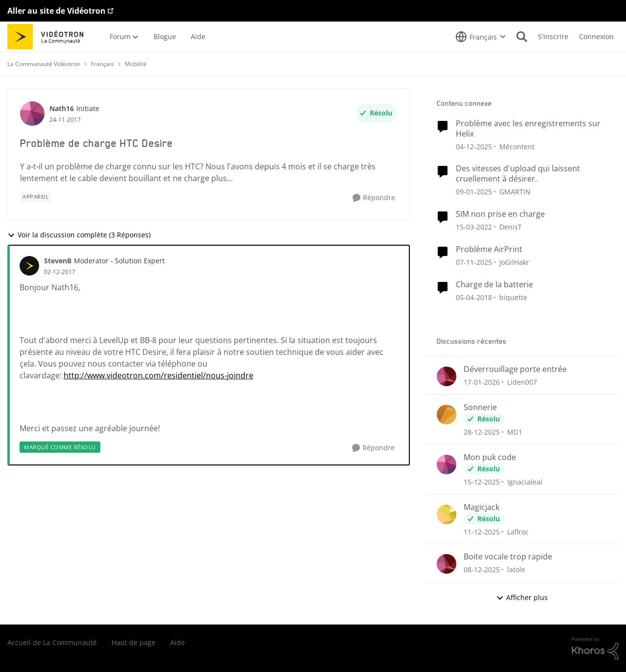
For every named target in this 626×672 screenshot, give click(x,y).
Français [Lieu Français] (102, 64)
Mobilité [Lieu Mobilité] (136, 64)
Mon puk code (490, 457)
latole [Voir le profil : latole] (516, 569)
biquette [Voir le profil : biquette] (513, 297)
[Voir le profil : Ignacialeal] (447, 464)
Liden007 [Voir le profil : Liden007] (522, 382)
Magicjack (481, 507)
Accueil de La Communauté (52, 642)
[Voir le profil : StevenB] (29, 266)
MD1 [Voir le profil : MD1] (515, 432)
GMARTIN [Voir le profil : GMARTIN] (515, 192)
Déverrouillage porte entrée (515, 369)
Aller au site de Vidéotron (56, 11)
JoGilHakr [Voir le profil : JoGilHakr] (514, 262)
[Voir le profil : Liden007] (447, 376)
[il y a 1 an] (474, 192)
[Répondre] (374, 198)
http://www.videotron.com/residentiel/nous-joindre (158, 375)
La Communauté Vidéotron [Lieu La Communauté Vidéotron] (44, 64)
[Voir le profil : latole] (447, 564)
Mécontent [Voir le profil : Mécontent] (517, 146)
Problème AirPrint (489, 249)
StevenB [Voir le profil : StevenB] (58, 261)
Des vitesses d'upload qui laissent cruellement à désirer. (518, 174)
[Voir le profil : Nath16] (32, 114)
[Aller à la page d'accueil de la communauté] (49, 37)
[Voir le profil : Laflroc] (447, 514)
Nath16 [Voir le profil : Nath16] (62, 108)
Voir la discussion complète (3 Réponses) (79, 235)
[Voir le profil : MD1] (447, 415)
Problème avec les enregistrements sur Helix (528, 129)
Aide (178, 642)
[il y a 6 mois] (482, 432)
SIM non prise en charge (500, 214)
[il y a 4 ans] (474, 227)
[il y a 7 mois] (474, 146)
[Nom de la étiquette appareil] (36, 197)
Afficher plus (522, 597)
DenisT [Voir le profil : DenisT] (511, 227)
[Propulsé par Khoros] (595, 649)
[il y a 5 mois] (482, 382)
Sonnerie (480, 407)
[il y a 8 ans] (474, 297)
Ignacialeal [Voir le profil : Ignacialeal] (525, 482)
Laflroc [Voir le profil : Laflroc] (518, 531)
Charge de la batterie (494, 285)
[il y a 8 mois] (474, 262)
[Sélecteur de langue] (481, 37)
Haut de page (134, 642)
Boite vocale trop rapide (508, 557)
